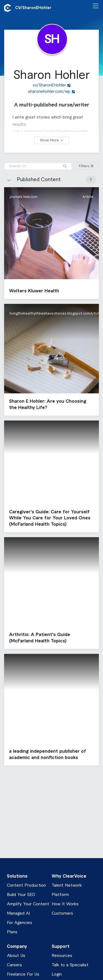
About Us (16, 956)
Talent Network (67, 885)
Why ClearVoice (69, 876)
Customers (62, 913)
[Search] (65, 166)
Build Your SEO (21, 895)
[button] (51, 243)
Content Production (26, 885)
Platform (60, 895)
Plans (12, 932)
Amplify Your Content (28, 904)
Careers (14, 965)
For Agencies (20, 923)
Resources (62, 956)
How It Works (65, 904)
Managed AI (18, 913)
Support (61, 947)
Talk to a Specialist (70, 965)
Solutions (17, 876)
